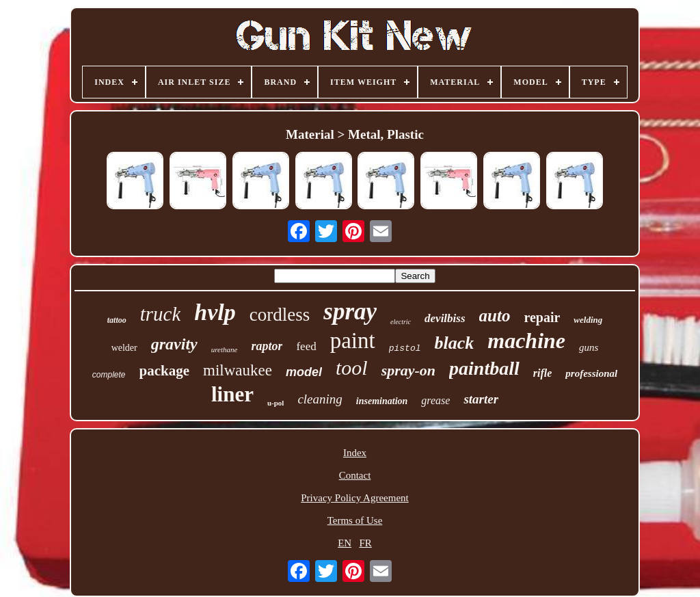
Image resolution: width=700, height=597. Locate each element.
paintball (484, 368)
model (304, 372)
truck (161, 314)
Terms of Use (355, 520)
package (165, 371)
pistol (405, 348)
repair (542, 317)
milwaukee (238, 370)
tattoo (117, 320)
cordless (280, 315)
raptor (267, 346)
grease (435, 400)
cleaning (320, 399)
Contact (355, 475)
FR (365, 543)
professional (591, 373)
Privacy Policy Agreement (354, 498)
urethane (225, 349)
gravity (174, 344)
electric (401, 322)
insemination (382, 401)
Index (355, 453)
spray (350, 311)
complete (109, 375)
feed (306, 346)
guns (589, 347)
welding (588, 320)
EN (345, 543)
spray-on (408, 370)
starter (481, 399)
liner (232, 394)
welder (124, 348)
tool (352, 368)
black (454, 343)
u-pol (275, 403)
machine (526, 341)
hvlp (215, 312)
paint (353, 341)
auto (495, 316)
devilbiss (445, 318)
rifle (543, 373)
